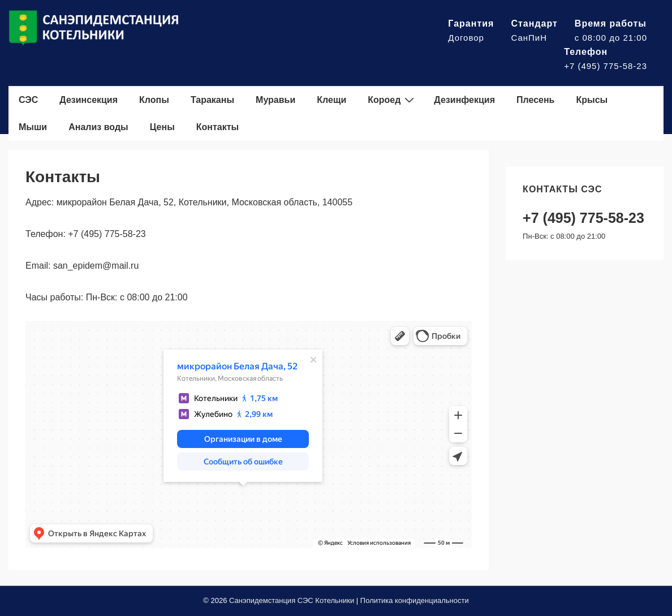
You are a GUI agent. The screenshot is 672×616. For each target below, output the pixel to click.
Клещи (331, 100)
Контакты (217, 127)
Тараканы (212, 100)
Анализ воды (98, 127)
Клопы (154, 100)
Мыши (33, 127)
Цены (162, 127)
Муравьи (275, 100)
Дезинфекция (464, 100)
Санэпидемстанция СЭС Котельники (292, 600)
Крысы (592, 100)
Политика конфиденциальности (415, 600)
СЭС (28, 100)
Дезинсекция (89, 100)
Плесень (535, 100)
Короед (392, 100)
